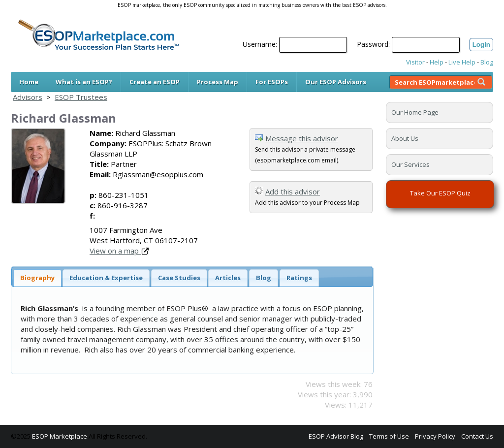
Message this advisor (302, 138)
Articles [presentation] (228, 278)
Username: (260, 44)
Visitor (415, 62)
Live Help (462, 62)
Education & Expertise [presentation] (106, 278)
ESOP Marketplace (60, 436)
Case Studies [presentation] (179, 278)
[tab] (37, 278)
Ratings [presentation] (299, 278)
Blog (487, 62)
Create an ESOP (155, 82)
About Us (405, 138)
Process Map (218, 82)
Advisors (28, 97)
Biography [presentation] (37, 278)
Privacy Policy (435, 436)
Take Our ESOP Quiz (440, 193)
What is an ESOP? (84, 82)
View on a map (119, 251)
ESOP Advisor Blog (336, 436)
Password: (373, 44)
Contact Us (477, 436)
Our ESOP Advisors (336, 82)
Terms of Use (389, 436)
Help (437, 62)
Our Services (410, 164)
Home (29, 82)
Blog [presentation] (264, 278)
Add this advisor (293, 192)
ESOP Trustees (81, 97)
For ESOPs (272, 82)
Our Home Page (415, 112)
